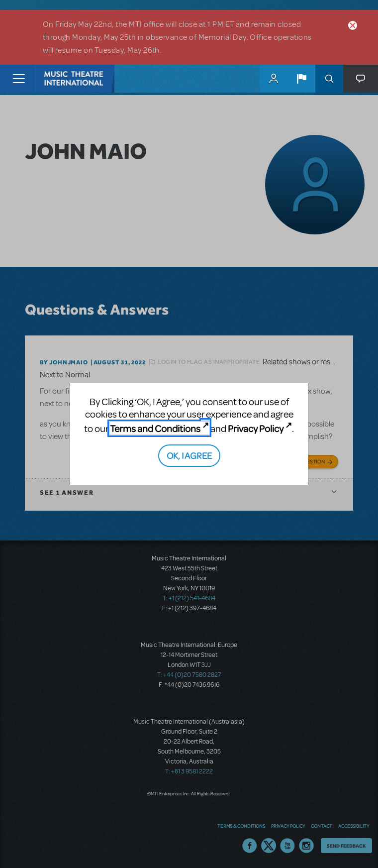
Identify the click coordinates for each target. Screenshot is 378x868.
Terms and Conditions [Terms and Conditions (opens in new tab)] (155, 428)
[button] (301, 79)
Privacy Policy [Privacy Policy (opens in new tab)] (256, 428)
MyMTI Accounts (274, 79)
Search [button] (329, 79)
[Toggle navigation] (19, 79)
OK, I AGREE (189, 455)
